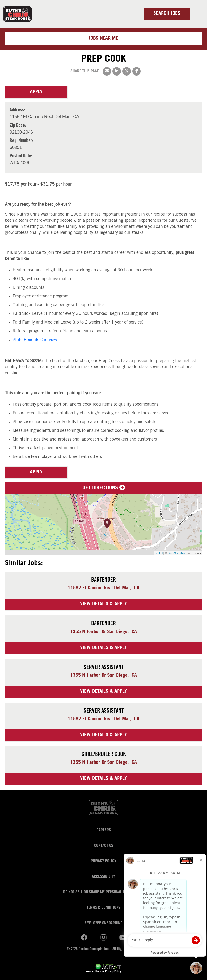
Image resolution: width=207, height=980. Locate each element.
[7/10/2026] (21, 163)
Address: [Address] (17, 110)
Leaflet (159, 553)
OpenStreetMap (177, 553)
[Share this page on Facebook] (137, 71)
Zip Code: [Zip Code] (18, 126)
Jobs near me (103, 39)
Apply (36, 92)
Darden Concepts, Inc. (94, 949)
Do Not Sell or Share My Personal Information (104, 892)
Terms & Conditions (103, 908)
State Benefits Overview (35, 340)
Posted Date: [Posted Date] (21, 156)
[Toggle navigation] (198, 14)
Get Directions (104, 488)
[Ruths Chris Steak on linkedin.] (84, 938)
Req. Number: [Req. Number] (21, 141)
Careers (104, 830)
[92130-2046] (21, 132)
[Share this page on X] (127, 71)
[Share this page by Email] (107, 71)
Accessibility (103, 877)
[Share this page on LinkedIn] (117, 71)
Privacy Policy (103, 861)
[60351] (21, 148)
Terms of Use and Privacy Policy (103, 972)
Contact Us (104, 846)
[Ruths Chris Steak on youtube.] (103, 938)
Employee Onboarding (104, 923)
